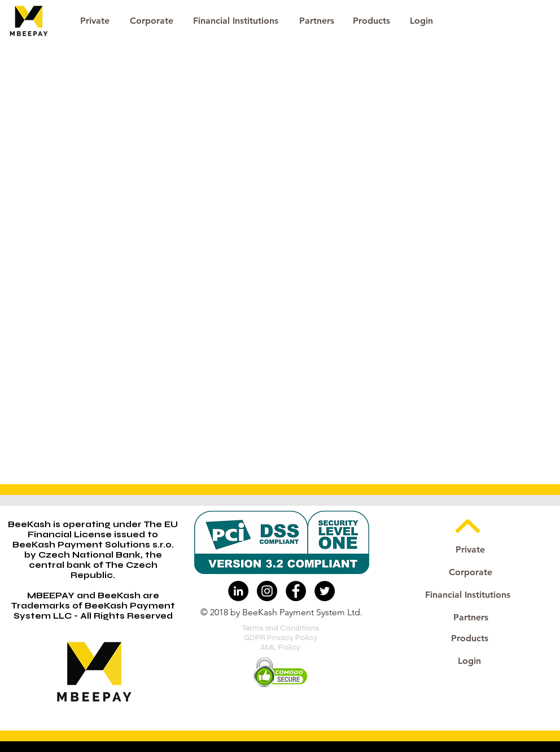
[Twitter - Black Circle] (325, 591)
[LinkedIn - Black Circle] (238, 591)
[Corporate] (151, 21)
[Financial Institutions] (236, 21)
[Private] (95, 21)
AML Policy (281, 647)
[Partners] (316, 21)
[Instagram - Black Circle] (267, 591)
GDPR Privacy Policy (281, 638)
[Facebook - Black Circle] (296, 591)
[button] (421, 21)
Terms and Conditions (281, 628)
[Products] (371, 21)
